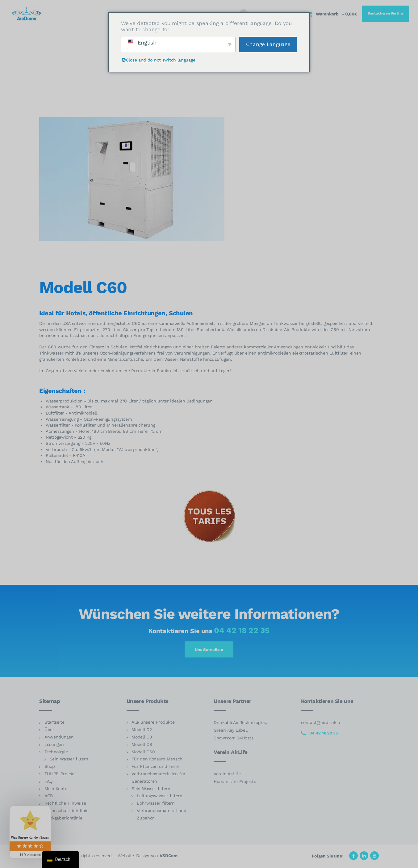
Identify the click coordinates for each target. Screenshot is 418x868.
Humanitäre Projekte (235, 782)
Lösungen (54, 745)
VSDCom (169, 857)
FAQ (48, 782)
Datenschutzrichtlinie (67, 811)
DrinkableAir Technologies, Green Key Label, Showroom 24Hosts (240, 731)
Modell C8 (142, 745)
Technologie (56, 753)
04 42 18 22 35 (242, 630)
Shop (50, 767)
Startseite (54, 723)
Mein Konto (56, 789)
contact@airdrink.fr (321, 724)
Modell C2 (142, 730)
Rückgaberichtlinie (63, 819)
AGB (49, 797)
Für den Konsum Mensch (157, 760)
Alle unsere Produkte (153, 723)
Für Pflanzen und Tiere (155, 767)
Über (49, 730)
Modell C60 (143, 753)
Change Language (268, 44)
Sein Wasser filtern (69, 760)
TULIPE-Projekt (60, 775)
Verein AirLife (227, 775)
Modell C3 (142, 738)
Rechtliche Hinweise (65, 804)
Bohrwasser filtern (156, 804)
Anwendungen (59, 738)
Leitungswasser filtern (160, 797)
